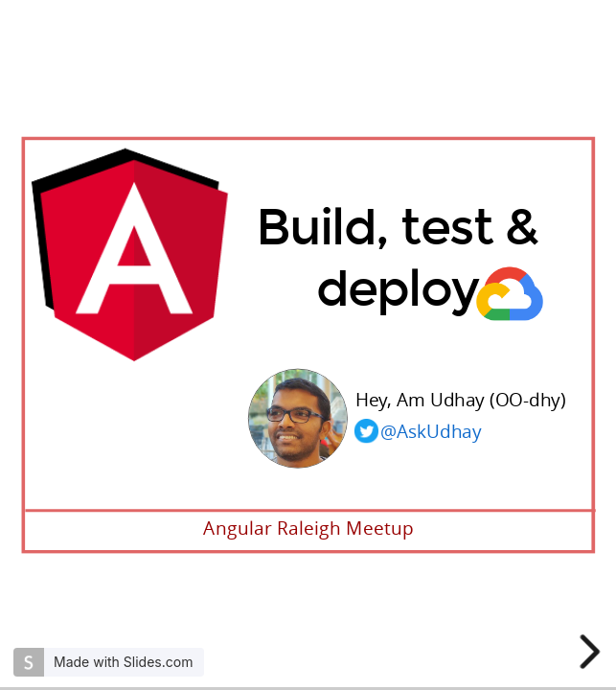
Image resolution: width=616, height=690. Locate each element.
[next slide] (593, 652)
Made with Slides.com (123, 662)
